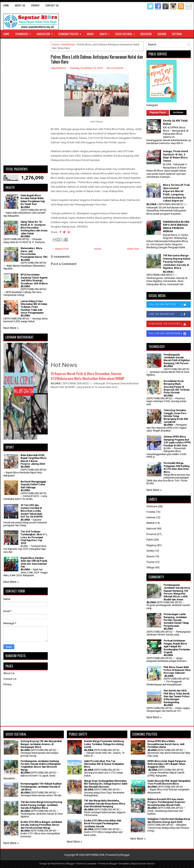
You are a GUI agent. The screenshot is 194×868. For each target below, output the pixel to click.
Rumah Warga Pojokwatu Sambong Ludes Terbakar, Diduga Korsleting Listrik (104, 744)
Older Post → (135, 249)
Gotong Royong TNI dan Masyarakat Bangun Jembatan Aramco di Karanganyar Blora (41, 744)
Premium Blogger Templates (114, 864)
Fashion (162, 34)
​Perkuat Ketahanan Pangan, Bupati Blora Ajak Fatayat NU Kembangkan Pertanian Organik (177, 647)
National (151, 529)
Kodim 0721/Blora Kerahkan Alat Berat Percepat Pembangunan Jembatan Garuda (103, 824)
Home (6, 5)
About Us (20, 5)
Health (106, 33)
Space (150, 556)
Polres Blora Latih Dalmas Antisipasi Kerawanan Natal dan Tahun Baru (97, 59)
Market (150, 523)
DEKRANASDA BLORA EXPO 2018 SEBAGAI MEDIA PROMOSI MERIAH (176, 227)
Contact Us (52, 5)
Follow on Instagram (170, 334)
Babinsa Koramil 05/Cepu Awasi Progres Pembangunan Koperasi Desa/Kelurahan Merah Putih (166, 802)
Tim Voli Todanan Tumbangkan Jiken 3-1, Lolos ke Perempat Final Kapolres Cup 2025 (34, 537)
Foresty (151, 512)
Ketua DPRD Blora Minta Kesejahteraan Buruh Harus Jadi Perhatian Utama (166, 744)
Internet (151, 517)
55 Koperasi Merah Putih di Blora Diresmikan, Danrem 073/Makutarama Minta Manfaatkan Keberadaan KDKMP (88, 376)
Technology (24, 33)
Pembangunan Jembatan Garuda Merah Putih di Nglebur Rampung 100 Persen (177, 359)
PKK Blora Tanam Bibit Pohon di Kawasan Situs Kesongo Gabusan (177, 670)
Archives (178, 112)
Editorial (177, 34)
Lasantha (92, 864)
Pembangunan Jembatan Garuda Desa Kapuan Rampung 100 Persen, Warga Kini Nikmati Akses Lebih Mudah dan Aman (177, 592)
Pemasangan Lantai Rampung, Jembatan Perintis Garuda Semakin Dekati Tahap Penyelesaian (176, 620)
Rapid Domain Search (143, 864)
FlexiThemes (58, 864)
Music (90, 34)
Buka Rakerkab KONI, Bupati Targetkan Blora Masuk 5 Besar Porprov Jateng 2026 (33, 460)
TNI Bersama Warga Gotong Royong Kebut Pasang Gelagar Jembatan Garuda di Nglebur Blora (177, 262)
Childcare (152, 506)
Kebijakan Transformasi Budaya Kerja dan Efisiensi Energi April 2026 (169, 820)
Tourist (150, 562)
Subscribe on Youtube (170, 324)
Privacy (35, 5)
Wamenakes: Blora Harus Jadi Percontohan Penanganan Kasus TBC (34, 253)
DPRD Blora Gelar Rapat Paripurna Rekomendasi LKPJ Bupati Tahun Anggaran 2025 (167, 764)
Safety (150, 551)
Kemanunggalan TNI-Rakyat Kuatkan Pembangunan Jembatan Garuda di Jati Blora (41, 787)
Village (150, 567)
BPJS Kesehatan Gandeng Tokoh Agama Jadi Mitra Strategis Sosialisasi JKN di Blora (34, 279)
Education (146, 34)
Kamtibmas (68, 44)
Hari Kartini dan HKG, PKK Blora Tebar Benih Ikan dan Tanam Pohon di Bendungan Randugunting (177, 696)
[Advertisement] (26, 102)
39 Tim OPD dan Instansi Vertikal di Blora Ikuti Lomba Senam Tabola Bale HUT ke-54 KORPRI (32, 511)
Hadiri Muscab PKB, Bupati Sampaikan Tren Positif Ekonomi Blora (169, 782)
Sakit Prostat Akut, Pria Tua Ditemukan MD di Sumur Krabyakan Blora (104, 764)
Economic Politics (71, 33)
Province (151, 534)
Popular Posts (158, 112)
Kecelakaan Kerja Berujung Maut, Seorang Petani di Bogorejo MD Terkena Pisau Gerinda (176, 387)
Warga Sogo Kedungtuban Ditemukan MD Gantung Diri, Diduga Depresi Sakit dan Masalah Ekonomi (106, 784)
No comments (115, 68)
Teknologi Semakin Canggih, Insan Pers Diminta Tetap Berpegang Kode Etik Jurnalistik (176, 416)
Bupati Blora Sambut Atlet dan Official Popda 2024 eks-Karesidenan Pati (34, 562)
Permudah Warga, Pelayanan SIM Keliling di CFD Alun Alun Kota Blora (176, 467)
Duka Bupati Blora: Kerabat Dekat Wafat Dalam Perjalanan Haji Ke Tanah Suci (33, 200)
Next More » (11, 328)
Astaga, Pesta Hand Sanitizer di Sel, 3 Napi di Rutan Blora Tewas (175, 156)
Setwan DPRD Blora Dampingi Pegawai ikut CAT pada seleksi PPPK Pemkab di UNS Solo (177, 441)
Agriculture (46, 33)
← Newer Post (60, 249)
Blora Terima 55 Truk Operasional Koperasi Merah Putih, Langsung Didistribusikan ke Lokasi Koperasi (176, 193)
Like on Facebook (170, 314)
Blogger (125, 855)
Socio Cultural (126, 33)
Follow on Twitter (170, 305)
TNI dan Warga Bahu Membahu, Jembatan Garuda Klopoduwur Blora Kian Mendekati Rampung (105, 804)
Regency (151, 545)
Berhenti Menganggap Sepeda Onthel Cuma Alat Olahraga (33, 485)
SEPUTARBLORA (95, 855)
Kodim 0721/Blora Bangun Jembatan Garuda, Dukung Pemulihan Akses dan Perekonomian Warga (41, 825)
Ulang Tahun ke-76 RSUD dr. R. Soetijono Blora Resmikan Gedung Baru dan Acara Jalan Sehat (34, 228)
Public (150, 540)
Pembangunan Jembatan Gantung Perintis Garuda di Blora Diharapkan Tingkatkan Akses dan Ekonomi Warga (41, 766)
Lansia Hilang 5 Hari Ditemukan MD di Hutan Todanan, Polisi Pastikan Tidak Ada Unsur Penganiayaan (34, 307)
